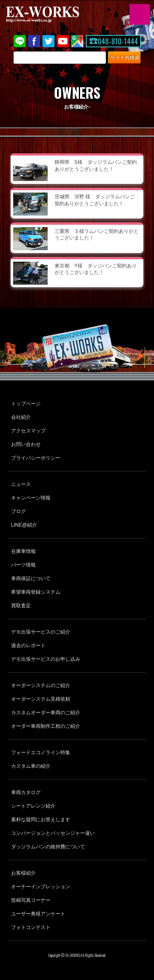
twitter (48, 41)
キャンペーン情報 (31, 498)
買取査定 (21, 606)
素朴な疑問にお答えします (41, 820)
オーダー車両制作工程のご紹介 (46, 726)
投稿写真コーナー (31, 900)
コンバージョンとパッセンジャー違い (53, 833)
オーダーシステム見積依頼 (41, 699)
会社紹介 (21, 417)
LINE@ (20, 41)
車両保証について (31, 578)
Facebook (34, 41)
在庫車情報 (23, 551)
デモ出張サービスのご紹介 (41, 632)
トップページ (26, 404)
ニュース (21, 484)
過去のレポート (28, 646)
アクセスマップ (28, 431)
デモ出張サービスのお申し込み (46, 659)
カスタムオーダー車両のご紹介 (46, 713)
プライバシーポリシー (36, 458)
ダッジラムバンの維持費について (48, 847)
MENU (140, 14)
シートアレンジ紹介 (33, 806)
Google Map (77, 41)
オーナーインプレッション (41, 887)
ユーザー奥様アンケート (38, 914)
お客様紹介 (23, 873)
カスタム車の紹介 (31, 766)
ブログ (18, 511)
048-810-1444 (118, 41)
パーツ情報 (23, 565)
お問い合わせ (26, 444)
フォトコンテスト (31, 927)
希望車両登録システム (36, 592)
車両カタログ (26, 792)
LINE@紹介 (24, 525)
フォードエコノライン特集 (41, 752)
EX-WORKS (55, 14)
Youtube (63, 41)
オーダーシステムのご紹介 (41, 685)
